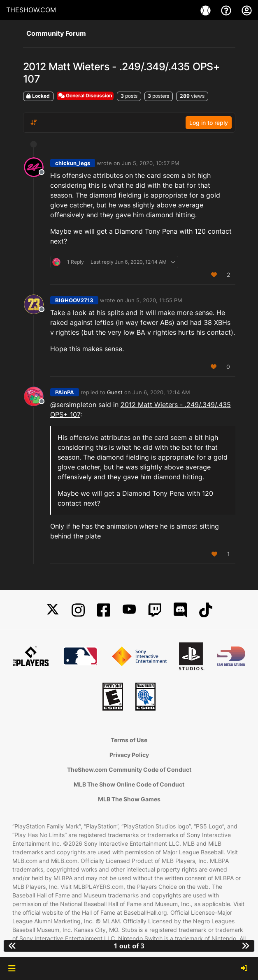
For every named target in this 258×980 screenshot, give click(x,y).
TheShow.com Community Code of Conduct (129, 770)
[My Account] (247, 10)
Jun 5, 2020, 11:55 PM (154, 300)
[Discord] (180, 610)
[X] (53, 610)
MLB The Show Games (129, 799)
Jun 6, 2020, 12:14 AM (161, 392)
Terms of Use (129, 740)
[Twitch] (155, 610)
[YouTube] (129, 610)
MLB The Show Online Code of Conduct (129, 784)
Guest (115, 392)
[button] (12, 968)
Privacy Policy (129, 755)
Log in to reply (209, 123)
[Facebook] (104, 610)
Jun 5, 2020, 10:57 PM (151, 163)
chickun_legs (73, 163)
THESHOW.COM (31, 10)
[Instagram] (78, 610)
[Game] (207, 10)
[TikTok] (206, 610)
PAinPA (65, 392)
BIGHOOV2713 (74, 300)
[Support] (227, 10)
